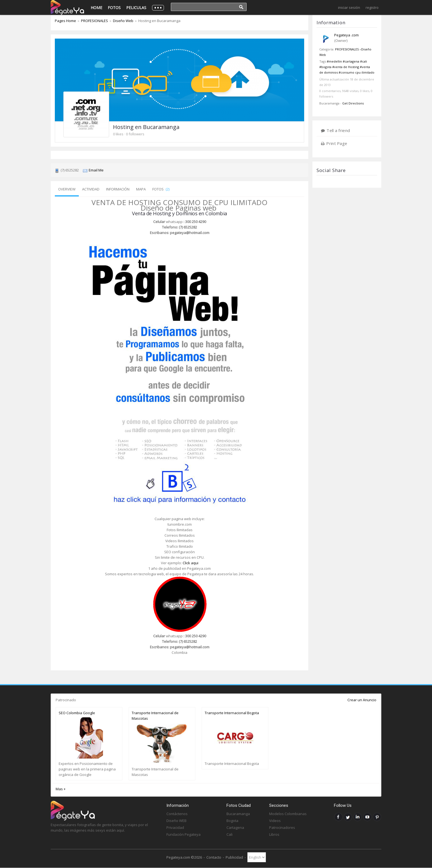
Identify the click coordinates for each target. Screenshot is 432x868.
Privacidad (175, 827)
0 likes (118, 134)
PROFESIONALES (347, 49)
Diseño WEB (176, 821)
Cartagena (235, 827)
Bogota (232, 821)
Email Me (96, 170)
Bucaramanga (238, 814)
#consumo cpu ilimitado (357, 72)
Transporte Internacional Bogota (232, 713)
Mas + (61, 789)
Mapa (141, 189)
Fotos (114, 8)
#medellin (334, 61)
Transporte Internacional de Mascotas (155, 716)
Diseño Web (123, 21)
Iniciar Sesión (349, 7)
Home (96, 8)
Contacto (214, 857)
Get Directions (353, 103)
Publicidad (234, 857)
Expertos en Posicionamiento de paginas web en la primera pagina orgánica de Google (87, 769)
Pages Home (66, 21)
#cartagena (351, 61)
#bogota (325, 67)
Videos (275, 821)
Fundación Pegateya (183, 834)
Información (118, 189)
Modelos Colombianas (288, 814)
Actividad (91, 189)
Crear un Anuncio (362, 700)
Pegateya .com (346, 35)
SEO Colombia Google (77, 713)
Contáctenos (177, 814)
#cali (364, 61)
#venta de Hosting (346, 67)
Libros (274, 834)
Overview (67, 189)
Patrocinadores (282, 827)
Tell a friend (338, 130)
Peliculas (136, 8)
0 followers (135, 134)
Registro (372, 7)
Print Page (337, 143)
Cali (229, 834)
